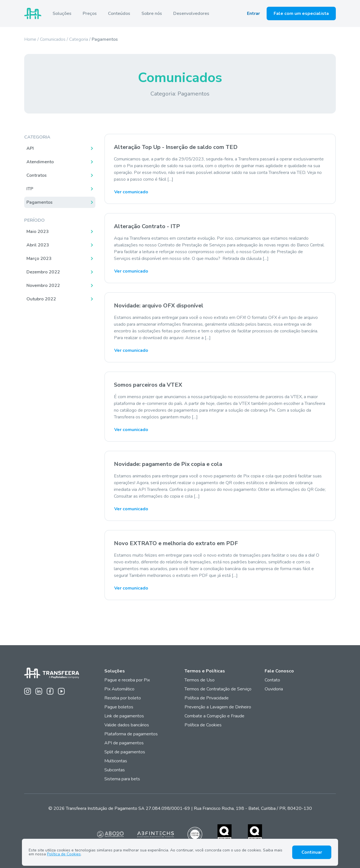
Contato (272, 680)
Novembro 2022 (43, 285)
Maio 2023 (38, 232)
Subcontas (115, 770)
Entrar (253, 13)
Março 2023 (39, 259)
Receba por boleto (123, 698)
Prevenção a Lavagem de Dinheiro (218, 707)
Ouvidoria (274, 689)
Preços (90, 13)
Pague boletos (119, 707)
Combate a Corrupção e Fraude (214, 716)
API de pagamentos (124, 743)
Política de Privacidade (207, 698)
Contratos (37, 175)
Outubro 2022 (41, 299)
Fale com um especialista (301, 13)
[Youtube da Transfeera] (61, 691)
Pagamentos (40, 202)
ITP (30, 189)
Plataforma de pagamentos (131, 734)
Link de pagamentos (124, 716)
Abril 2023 (38, 245)
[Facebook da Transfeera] (50, 691)
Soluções (62, 13)
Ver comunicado (131, 192)
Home (30, 39)
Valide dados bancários (127, 725)
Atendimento (40, 162)
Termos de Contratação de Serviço (218, 689)
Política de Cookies (203, 725)
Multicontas (116, 761)
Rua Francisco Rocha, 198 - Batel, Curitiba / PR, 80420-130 (253, 808)
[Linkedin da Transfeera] (39, 691)
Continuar (312, 852)
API (30, 148)
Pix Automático (119, 689)
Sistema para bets (122, 779)
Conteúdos (119, 13)
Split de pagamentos (125, 752)
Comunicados (53, 39)
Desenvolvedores (191, 13)
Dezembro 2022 (43, 272)
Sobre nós (152, 13)
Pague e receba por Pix (127, 680)
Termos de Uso (200, 680)
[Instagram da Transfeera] (28, 691)
